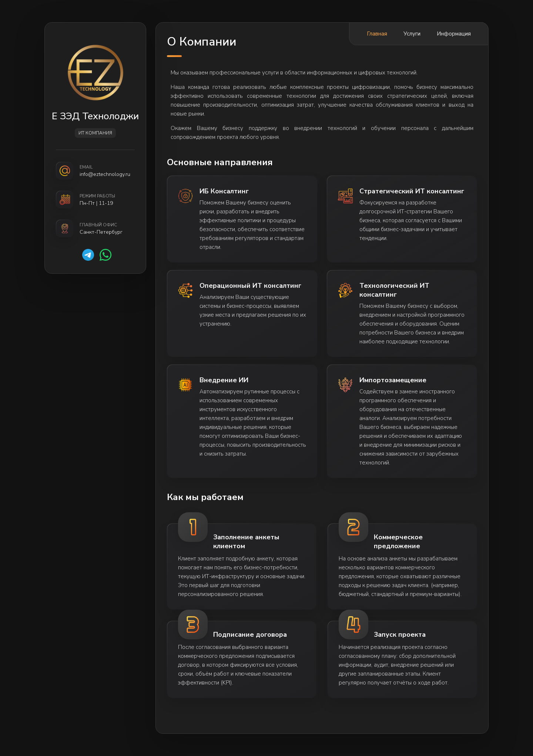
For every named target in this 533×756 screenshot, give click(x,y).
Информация (454, 34)
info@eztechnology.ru (105, 174)
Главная (377, 34)
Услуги (412, 34)
